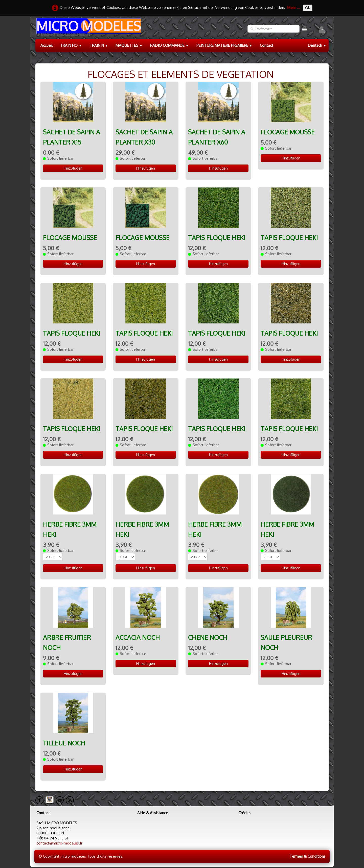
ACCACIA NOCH (138, 637)
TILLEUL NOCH (64, 743)
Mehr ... (294, 7)
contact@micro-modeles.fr (59, 843)
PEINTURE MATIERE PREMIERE (224, 45)
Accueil (47, 45)
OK (308, 8)
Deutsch (317, 45)
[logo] (88, 29)
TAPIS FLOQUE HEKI (217, 238)
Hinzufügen (73, 168)
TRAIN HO (71, 45)
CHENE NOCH (208, 637)
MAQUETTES (129, 45)
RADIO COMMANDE (169, 45)
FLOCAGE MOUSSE (288, 132)
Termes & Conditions (308, 856)
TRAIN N (99, 45)
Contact (267, 45)
